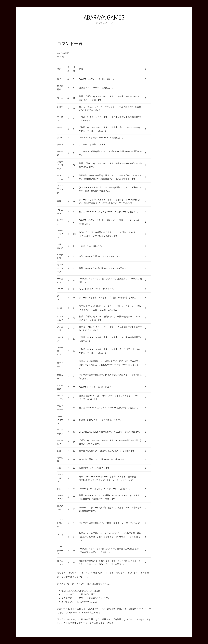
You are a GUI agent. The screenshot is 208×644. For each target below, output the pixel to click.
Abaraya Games (104, 17)
